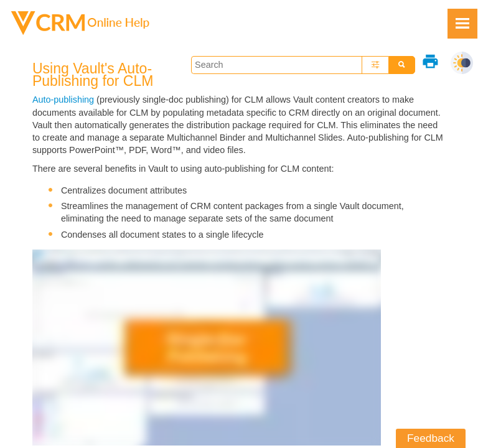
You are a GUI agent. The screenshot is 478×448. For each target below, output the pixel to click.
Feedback (431, 438)
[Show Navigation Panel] (462, 24)
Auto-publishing (63, 100)
